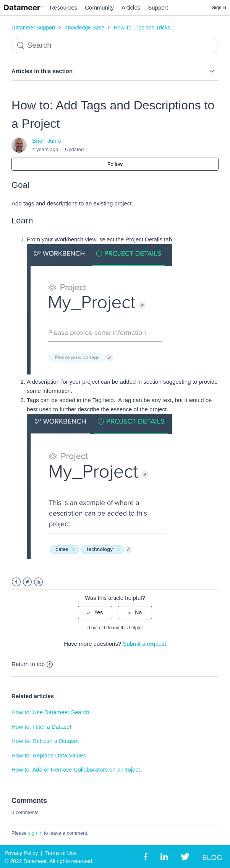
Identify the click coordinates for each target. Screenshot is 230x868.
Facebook (16, 582)
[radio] (95, 613)
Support (158, 7)
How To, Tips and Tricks (142, 28)
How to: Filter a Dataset (41, 727)
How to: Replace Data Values (49, 755)
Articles (131, 7)
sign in (35, 833)
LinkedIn (38, 582)
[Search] (115, 46)
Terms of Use (61, 853)
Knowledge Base (84, 28)
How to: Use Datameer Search (50, 712)
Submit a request (144, 644)
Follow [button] (115, 164)
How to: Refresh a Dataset (45, 741)
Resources (64, 7)
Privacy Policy (21, 853)
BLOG (212, 857)
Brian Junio (46, 141)
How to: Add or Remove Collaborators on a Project (76, 769)
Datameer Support (33, 28)
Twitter (27, 582)
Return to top (32, 664)
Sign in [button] (219, 8)
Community (99, 7)
